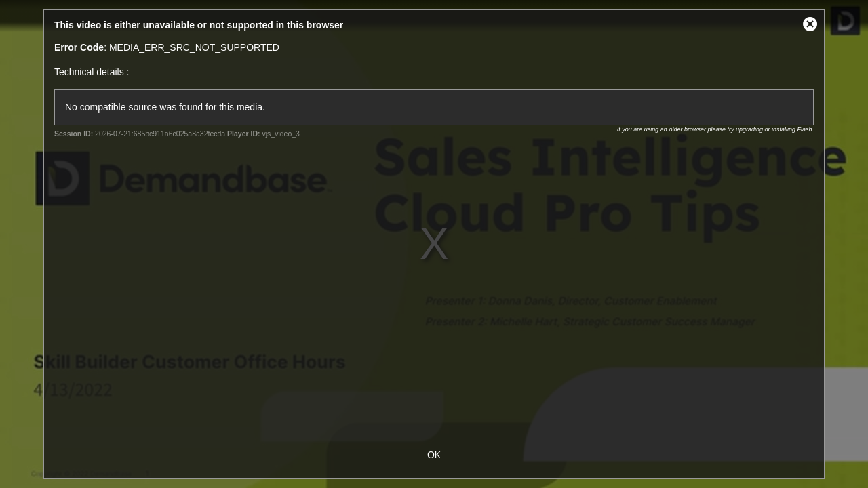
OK (434, 455)
